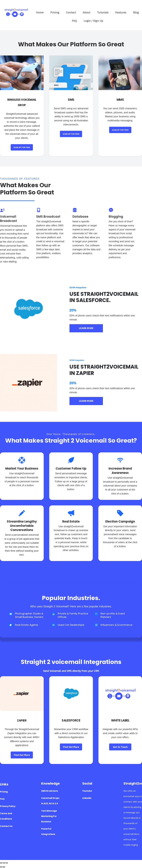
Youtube (87, 791)
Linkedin (87, 798)
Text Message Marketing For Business (49, 816)
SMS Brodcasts (50, 791)
